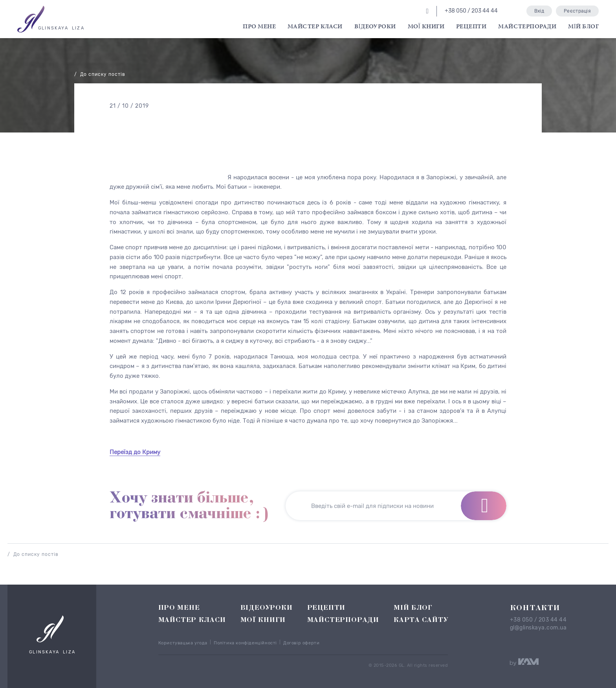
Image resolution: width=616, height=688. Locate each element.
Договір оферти (301, 643)
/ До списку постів (100, 74)
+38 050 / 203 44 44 (538, 620)
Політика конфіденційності (245, 643)
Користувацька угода (183, 643)
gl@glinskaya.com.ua (538, 628)
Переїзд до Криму (135, 452)
